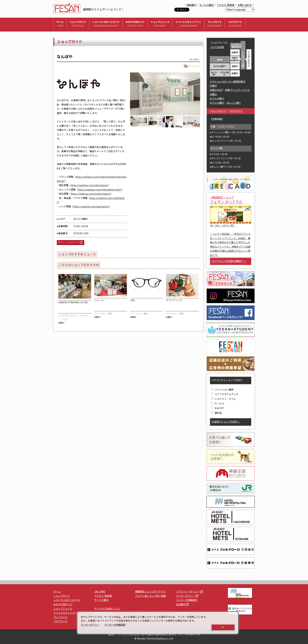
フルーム (99, 300)
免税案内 (191, 5)
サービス (218, 404)
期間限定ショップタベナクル (150, 592)
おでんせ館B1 (217, 103)
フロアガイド (235, 24)
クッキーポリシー (187, 596)
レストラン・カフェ (223, 399)
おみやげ (218, 408)
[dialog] (158, 623)
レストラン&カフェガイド (106, 24)
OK (223, 627)
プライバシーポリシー (190, 592)
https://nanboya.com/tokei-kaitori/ (89, 185)
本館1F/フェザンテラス (237, 90)
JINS (132, 300)
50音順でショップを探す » (226, 422)
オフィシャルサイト (71, 243)
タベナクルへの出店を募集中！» (229, 261)
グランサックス (174, 300)
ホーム (60, 24)
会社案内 (183, 604)
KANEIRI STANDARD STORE (73, 303)
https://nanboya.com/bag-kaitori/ (91, 207)
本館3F (213, 86)
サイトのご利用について (107, 609)
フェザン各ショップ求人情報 (150, 596)
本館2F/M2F (216, 90)
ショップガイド (78, 24)
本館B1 (214, 94)
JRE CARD (100, 592)
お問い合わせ (245, 5)
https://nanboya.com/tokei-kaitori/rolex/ (100, 190)
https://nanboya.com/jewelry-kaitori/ (91, 194)
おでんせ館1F (217, 99)
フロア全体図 (217, 47)
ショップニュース (160, 24)
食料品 (216, 413)
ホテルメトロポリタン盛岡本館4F (228, 82)
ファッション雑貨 (222, 390)
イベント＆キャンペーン (188, 24)
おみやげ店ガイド (135, 24)
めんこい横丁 (234, 103)
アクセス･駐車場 (226, 5)
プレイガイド (215, 24)
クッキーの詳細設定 (187, 600)
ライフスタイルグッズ (225, 394)
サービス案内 (206, 5)
